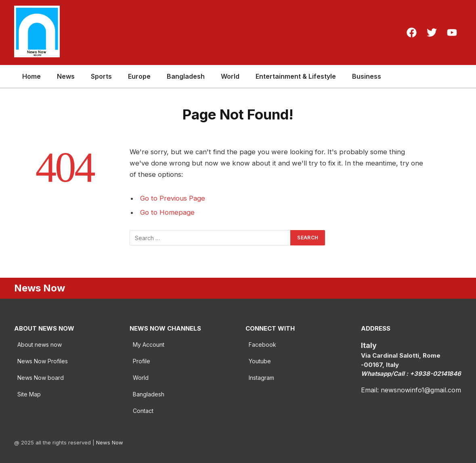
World (230, 76)
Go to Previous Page (173, 198)
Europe (139, 76)
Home (31, 76)
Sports (101, 76)
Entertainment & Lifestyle (296, 76)
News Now (110, 442)
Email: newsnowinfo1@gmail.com (411, 390)
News (66, 76)
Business (367, 76)
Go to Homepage (167, 212)
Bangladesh (186, 76)
